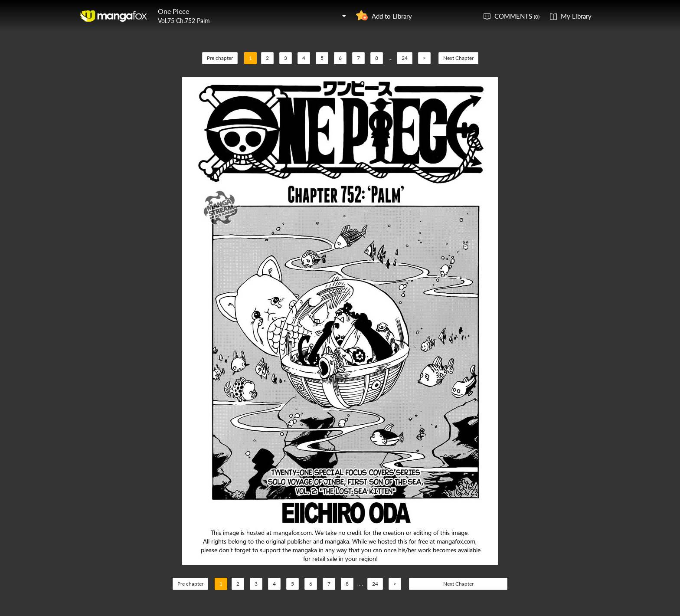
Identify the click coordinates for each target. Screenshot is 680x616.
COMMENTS (517, 16)
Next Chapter (458, 58)
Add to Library (392, 16)
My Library (576, 16)
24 (405, 58)
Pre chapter (220, 58)
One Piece (173, 11)
